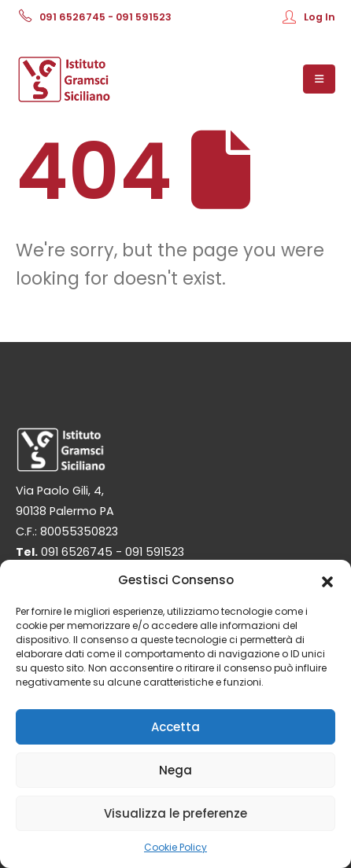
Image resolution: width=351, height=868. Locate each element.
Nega (175, 770)
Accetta (175, 727)
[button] (327, 580)
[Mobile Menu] (319, 79)
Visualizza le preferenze (175, 813)
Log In (309, 17)
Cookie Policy (175, 847)
